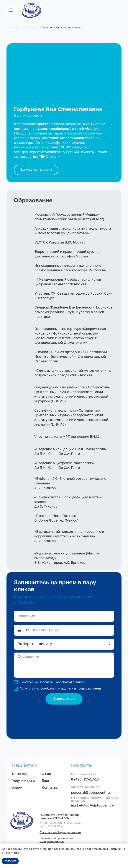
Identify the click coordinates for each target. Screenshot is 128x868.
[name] (64, 616)
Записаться (64, 699)
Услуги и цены (24, 781)
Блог (46, 781)
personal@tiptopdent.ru (90, 793)
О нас (46, 774)
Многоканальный (84, 775)
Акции (17, 788)
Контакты (50, 788)
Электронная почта (85, 787)
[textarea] (64, 665)
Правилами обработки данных (61, 682)
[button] (36, 170)
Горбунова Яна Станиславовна (61, 28)
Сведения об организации (56, 838)
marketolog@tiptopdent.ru (93, 806)
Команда (30, 28)
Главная (13, 28)
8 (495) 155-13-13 (85, 780)
